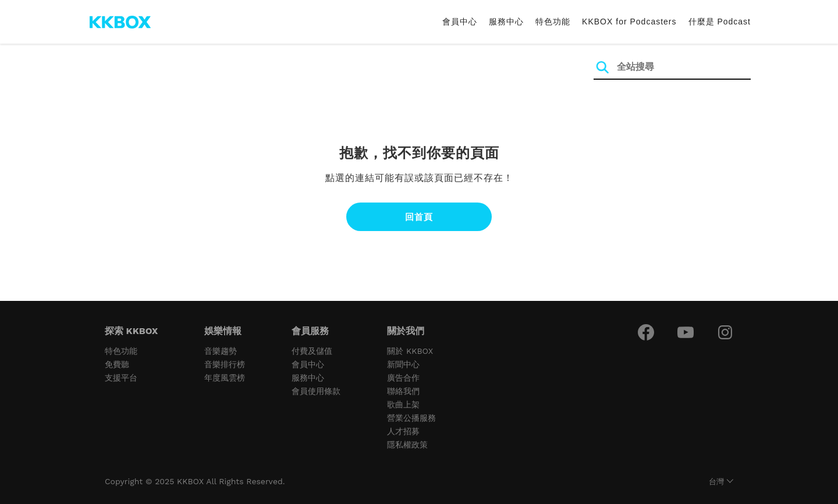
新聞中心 (403, 364)
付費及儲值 (312, 351)
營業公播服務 (411, 418)
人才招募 (403, 431)
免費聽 (117, 364)
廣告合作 (403, 378)
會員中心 (460, 22)
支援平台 (121, 378)
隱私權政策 (407, 445)
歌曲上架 (403, 404)
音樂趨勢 (221, 351)
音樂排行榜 (225, 364)
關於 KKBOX (410, 351)
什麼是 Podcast (720, 22)
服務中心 (506, 22)
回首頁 (419, 217)
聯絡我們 (403, 391)
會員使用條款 (316, 391)
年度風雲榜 (225, 378)
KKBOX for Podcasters (629, 22)
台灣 (716, 482)
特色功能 (553, 22)
